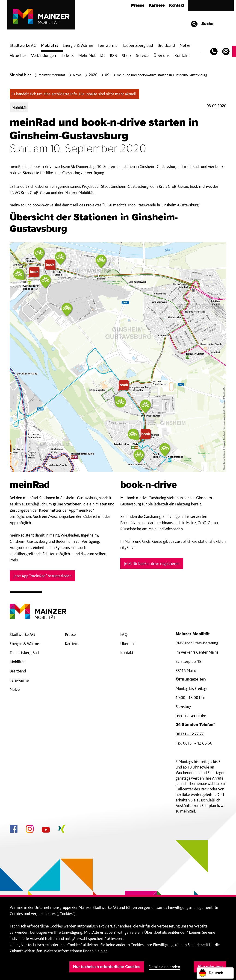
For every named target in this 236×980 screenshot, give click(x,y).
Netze (185, 45)
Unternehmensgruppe (53, 907)
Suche (202, 24)
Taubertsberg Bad (138, 45)
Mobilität (50, 45)
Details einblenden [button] (164, 967)
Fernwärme (19, 680)
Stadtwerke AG (23, 45)
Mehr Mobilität (92, 55)
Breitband (18, 671)
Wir (13, 907)
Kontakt (177, 6)
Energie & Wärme (78, 45)
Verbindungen (44, 55)
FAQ (124, 634)
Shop (126, 55)
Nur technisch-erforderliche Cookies (107, 967)
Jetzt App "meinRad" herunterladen (42, 576)
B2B (113, 55)
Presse (138, 6)
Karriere (157, 6)
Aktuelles (18, 55)
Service (142, 55)
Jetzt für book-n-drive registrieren (152, 563)
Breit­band (166, 45)
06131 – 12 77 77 (190, 734)
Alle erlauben (210, 967)
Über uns (161, 55)
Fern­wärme (108, 45)
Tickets (67, 55)
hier (104, 951)
